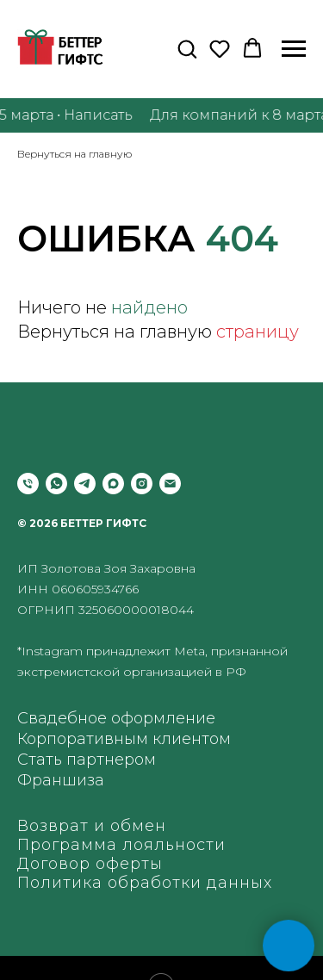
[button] (187, 48)
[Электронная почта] (170, 484)
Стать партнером (87, 760)
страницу (258, 332)
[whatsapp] (56, 484)
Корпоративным (83, 739)
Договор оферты (90, 864)
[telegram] (85, 484)
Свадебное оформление (116, 718)
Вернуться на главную (75, 154)
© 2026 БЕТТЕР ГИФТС (82, 523)
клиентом (192, 739)
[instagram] (142, 484)
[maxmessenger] (113, 484)
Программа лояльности (121, 845)
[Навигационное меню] (294, 49)
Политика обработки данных (145, 883)
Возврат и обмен (92, 826)
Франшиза (61, 780)
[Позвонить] (28, 484)
